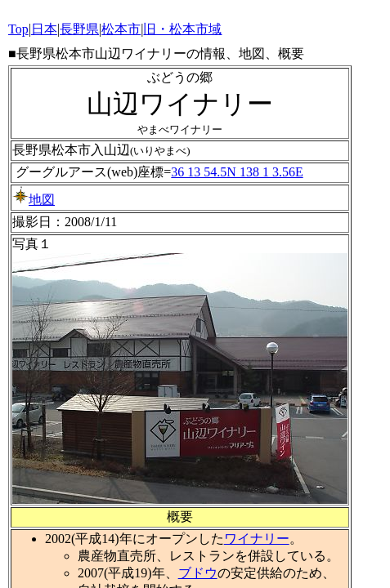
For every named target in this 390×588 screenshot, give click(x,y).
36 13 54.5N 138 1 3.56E (237, 172)
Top (18, 29)
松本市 (121, 29)
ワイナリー (257, 539)
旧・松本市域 (182, 29)
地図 (34, 200)
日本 (44, 29)
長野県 (79, 29)
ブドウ (198, 573)
